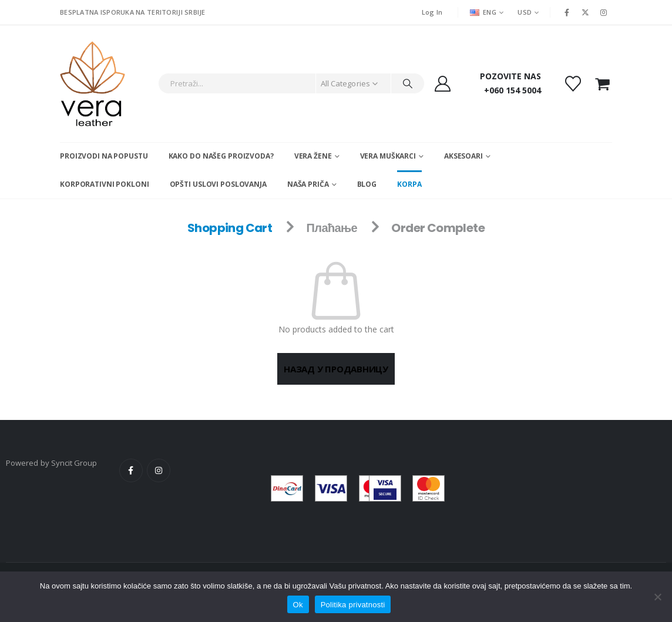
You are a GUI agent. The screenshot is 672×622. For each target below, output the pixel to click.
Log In (432, 12)
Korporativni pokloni (105, 184)
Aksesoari (463, 156)
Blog (367, 184)
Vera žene (313, 156)
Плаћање (332, 228)
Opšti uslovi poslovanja (218, 184)
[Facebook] (567, 12)
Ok (298, 605)
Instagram (159, 470)
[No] (657, 597)
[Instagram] (604, 12)
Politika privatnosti (353, 605)
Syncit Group (74, 463)
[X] (586, 12)
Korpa (409, 184)
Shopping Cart (230, 228)
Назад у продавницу (336, 369)
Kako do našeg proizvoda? (221, 156)
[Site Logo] (93, 84)
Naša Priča (308, 184)
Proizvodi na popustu (104, 156)
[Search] (408, 83)
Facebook (131, 470)
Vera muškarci (388, 156)
